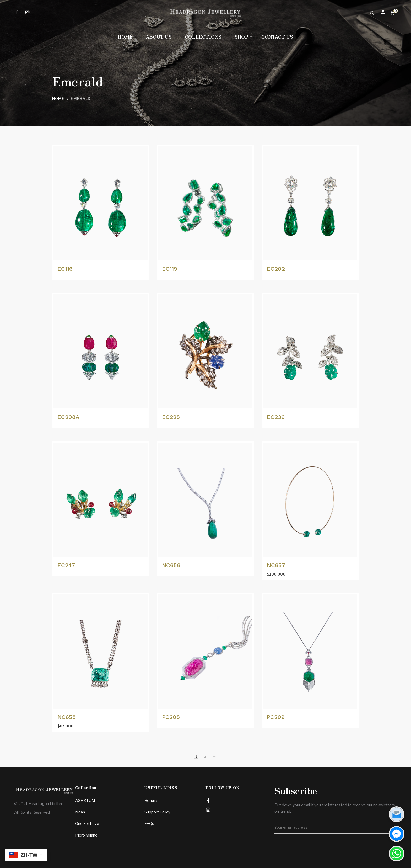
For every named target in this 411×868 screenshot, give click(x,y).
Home (58, 98)
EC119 (170, 269)
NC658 (67, 717)
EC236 (276, 417)
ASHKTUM (85, 801)
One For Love (87, 824)
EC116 (65, 269)
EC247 (66, 565)
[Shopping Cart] (392, 13)
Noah (80, 812)
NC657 (276, 565)
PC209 (276, 717)
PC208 (171, 717)
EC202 (276, 269)
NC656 (171, 565)
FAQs (149, 824)
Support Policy (157, 812)
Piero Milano (86, 835)
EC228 (171, 417)
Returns (152, 801)
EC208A (68, 417)
